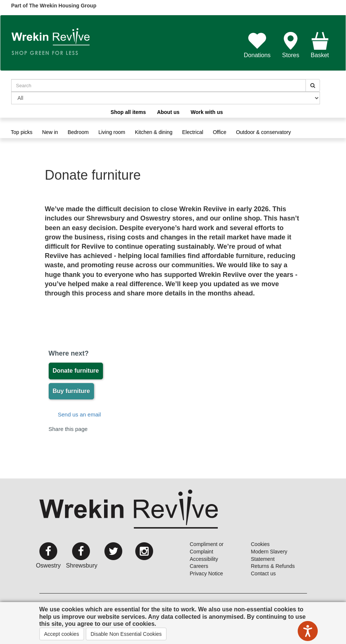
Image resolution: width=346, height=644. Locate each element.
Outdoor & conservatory (263, 132)
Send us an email (80, 414)
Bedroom (78, 132)
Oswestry (48, 565)
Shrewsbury (82, 565)
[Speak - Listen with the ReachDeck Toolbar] (308, 631)
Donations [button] (257, 45)
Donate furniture (76, 371)
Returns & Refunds (273, 566)
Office (220, 132)
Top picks (22, 132)
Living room (112, 132)
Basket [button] (320, 45)
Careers (199, 566)
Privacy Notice (206, 573)
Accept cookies (62, 634)
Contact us (263, 573)
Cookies (260, 544)
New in (50, 132)
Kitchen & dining (154, 132)
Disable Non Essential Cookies (126, 634)
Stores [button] (291, 45)
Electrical (193, 132)
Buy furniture (71, 391)
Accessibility (204, 559)
